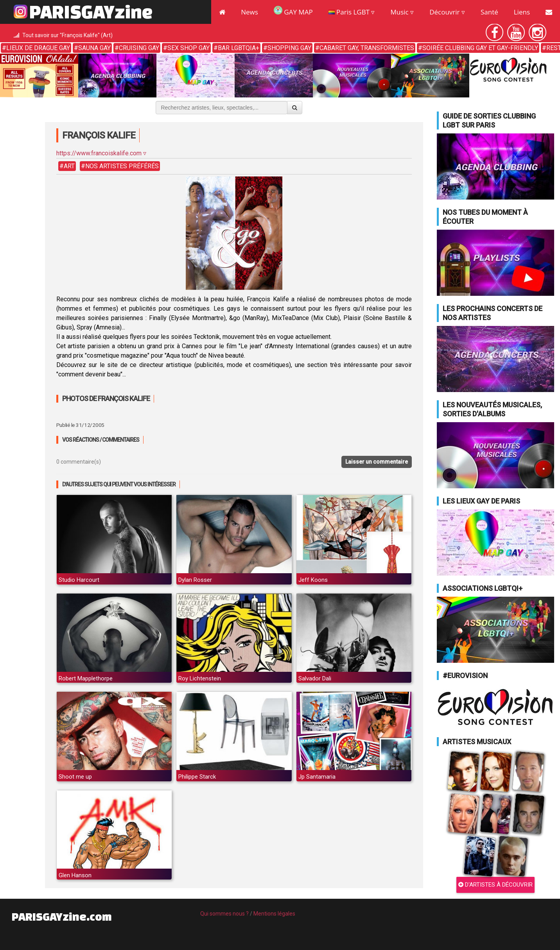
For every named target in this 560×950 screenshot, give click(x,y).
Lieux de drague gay (38, 48)
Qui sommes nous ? (224, 914)
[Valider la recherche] (295, 108)
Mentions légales (274, 914)
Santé (489, 12)
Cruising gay (139, 48)
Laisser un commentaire (377, 462)
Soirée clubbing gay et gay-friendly (480, 48)
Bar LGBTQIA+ (239, 48)
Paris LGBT (349, 12)
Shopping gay (289, 48)
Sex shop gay (188, 48)
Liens (522, 12)
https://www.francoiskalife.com (99, 153)
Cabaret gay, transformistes (367, 48)
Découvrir (444, 12)
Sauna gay (94, 48)
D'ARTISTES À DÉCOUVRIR (495, 885)
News (249, 12)
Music (399, 12)
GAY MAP (293, 11)
